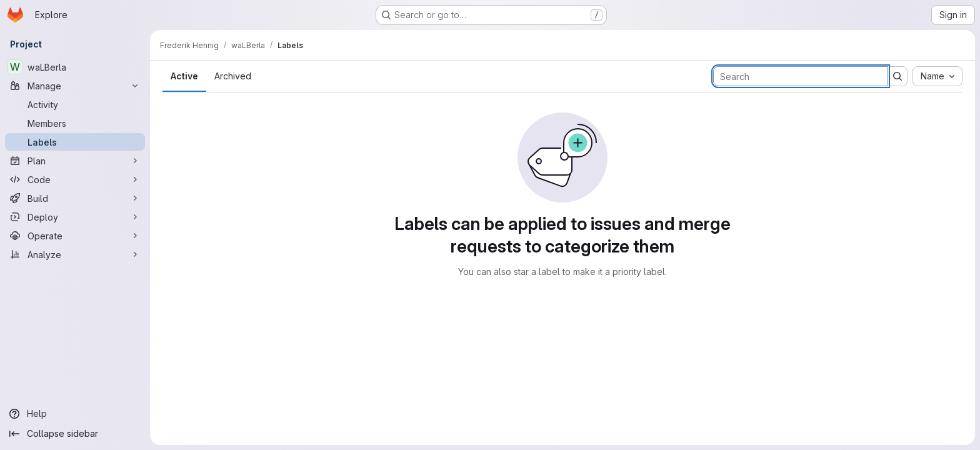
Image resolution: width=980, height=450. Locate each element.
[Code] (75, 179)
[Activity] (75, 104)
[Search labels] (801, 76)
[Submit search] (897, 76)
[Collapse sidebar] (75, 434)
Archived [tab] (233, 76)
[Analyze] (75, 254)
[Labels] (75, 142)
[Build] (75, 198)
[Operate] (75, 236)
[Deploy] (75, 217)
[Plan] (75, 161)
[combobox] (937, 76)
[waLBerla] (75, 67)
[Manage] (75, 86)
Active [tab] (184, 76)
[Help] (75, 414)
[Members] (75, 123)
